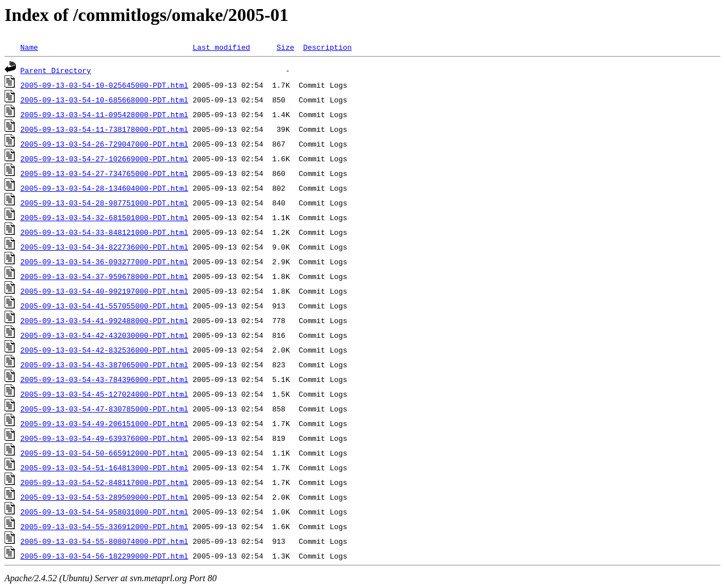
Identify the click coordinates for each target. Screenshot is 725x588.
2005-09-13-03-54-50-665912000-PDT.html (104, 453)
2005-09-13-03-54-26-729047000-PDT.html (104, 144)
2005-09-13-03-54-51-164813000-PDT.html (104, 467)
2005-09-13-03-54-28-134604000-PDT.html (104, 188)
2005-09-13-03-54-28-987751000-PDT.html (104, 203)
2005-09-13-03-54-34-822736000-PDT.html (104, 247)
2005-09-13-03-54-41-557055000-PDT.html (104, 306)
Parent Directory (56, 70)
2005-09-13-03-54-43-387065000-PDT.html (104, 364)
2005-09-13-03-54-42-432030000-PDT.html (104, 335)
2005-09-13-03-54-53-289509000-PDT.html (104, 497)
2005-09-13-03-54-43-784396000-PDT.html (104, 379)
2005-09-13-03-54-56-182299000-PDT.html (104, 556)
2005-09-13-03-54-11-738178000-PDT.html (104, 129)
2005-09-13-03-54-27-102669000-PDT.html (104, 158)
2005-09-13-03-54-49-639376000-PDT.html (104, 438)
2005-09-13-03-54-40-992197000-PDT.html (104, 291)
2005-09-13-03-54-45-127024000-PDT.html (104, 394)
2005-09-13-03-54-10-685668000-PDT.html (104, 100)
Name (29, 47)
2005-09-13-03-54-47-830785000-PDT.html (104, 409)
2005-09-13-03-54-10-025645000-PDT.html (104, 85)
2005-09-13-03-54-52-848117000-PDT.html (104, 482)
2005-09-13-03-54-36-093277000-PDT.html (104, 261)
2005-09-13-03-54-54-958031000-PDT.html (104, 512)
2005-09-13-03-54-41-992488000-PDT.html (104, 320)
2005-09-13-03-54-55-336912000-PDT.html (104, 526)
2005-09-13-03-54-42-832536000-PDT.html (104, 350)
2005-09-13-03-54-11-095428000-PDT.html (104, 114)
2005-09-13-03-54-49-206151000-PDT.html (104, 423)
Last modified (221, 47)
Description (327, 47)
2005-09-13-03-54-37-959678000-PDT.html (104, 276)
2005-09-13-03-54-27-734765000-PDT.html (104, 173)
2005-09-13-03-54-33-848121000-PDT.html (104, 232)
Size (285, 47)
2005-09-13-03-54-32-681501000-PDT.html (104, 217)
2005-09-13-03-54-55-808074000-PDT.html (104, 541)
